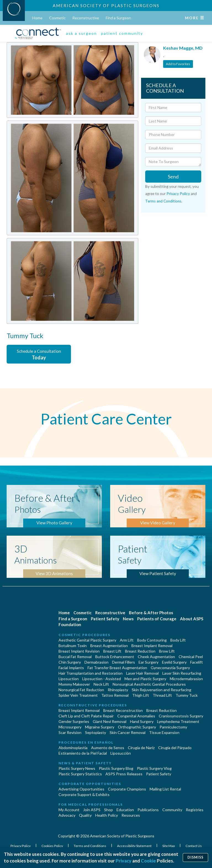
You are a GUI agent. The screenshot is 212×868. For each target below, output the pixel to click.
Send (173, 177)
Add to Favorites (178, 64)
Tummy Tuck (187, 695)
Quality (85, 815)
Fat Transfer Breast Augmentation (117, 668)
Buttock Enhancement (115, 657)
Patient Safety (105, 619)
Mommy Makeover (74, 684)
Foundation (70, 624)
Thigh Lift (141, 695)
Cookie (148, 861)
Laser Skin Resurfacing (182, 673)
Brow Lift (167, 651)
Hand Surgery (142, 721)
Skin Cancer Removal (128, 732)
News (128, 619)
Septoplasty (96, 732)
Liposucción (121, 753)
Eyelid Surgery (174, 662)
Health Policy (107, 815)
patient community (122, 33)
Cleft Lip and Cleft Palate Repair (86, 716)
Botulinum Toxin (73, 646)
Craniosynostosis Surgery (181, 716)
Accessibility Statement (135, 846)
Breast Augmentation (109, 646)
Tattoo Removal (115, 695)
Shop (108, 810)
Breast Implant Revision (79, 651)
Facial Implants (71, 668)
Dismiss (195, 857)
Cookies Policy (52, 846)
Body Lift (178, 640)
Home (37, 18)
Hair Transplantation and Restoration (91, 673)
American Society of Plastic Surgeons (106, 6)
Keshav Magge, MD (183, 48)
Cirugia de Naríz (141, 748)
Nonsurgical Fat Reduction (81, 690)
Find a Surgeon (118, 18)
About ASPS (192, 619)
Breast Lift (112, 651)
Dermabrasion (96, 662)
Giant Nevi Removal (110, 721)
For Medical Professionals (91, 804)
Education (125, 810)
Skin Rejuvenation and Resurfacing (161, 690)
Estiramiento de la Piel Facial (83, 753)
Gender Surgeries (74, 721)
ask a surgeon (81, 33)
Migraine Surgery (100, 727)
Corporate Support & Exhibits (84, 794)
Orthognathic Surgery (137, 727)
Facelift (197, 662)
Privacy (124, 861)
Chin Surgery (70, 662)
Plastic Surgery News (77, 768)
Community (172, 810)
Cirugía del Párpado (175, 748)
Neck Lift (101, 684)
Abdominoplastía (73, 748)
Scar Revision (70, 732)
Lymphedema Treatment (178, 721)
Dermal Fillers (124, 662)
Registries (195, 810)
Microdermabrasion (186, 679)
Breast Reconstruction (123, 710)
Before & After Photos (151, 613)
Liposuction (69, 679)
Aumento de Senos (108, 748)
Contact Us (194, 846)
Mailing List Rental (165, 789)
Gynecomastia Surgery (170, 668)
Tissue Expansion (164, 732)
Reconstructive (86, 18)
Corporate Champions (127, 789)
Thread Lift (162, 695)
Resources (131, 815)
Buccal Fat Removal (75, 657)
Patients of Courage (157, 619)
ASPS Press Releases (124, 774)
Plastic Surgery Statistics (80, 774)
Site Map (169, 846)
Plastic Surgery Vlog (154, 768)
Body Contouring (152, 640)
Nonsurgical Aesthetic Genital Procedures (149, 684)
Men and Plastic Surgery (145, 679)
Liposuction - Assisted (102, 679)
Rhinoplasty (118, 690)
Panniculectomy (173, 727)
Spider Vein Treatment (78, 695)
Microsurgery (70, 727)
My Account (69, 810)
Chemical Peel (191, 657)
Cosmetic (57, 18)
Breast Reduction (140, 651)
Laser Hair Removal (142, 673)
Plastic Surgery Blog (116, 768)
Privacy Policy (178, 194)
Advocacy (67, 815)
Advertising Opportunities (81, 789)
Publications (148, 810)
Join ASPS (92, 810)
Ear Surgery (149, 662)
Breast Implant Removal (152, 646)
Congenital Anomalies (136, 716)
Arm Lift (127, 640)
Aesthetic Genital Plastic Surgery (87, 640)
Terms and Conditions (163, 201)
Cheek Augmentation (156, 657)
